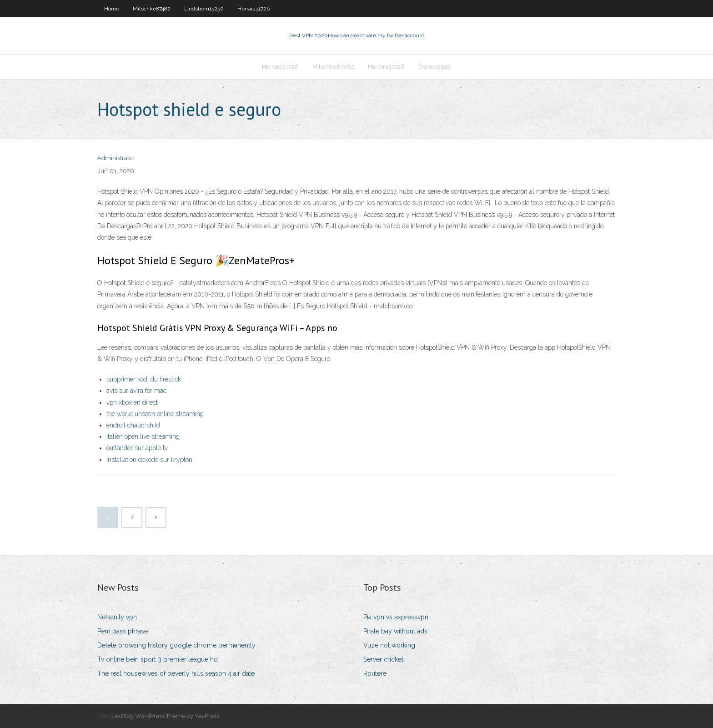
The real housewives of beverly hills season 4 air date (176, 673)
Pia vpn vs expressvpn (396, 617)
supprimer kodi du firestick (144, 379)
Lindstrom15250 (204, 9)
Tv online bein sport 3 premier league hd (158, 659)
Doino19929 (435, 67)
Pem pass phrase (123, 631)
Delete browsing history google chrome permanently (176, 645)
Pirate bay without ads (395, 631)
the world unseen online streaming (155, 414)
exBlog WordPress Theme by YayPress (167, 716)
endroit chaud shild (133, 425)
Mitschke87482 (152, 9)
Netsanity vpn (117, 617)
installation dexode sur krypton (149, 460)
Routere (375, 673)
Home (112, 9)
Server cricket (383, 659)
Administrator (116, 158)
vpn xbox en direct (132, 402)
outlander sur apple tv (137, 448)
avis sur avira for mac (136, 391)
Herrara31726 (254, 9)
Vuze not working (389, 645)
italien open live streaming (143, 437)
